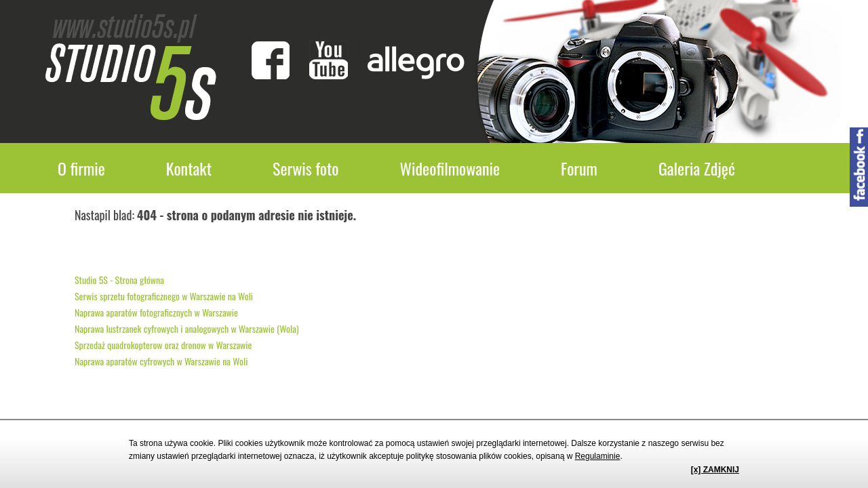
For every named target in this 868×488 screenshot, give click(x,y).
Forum (579, 168)
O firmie (81, 168)
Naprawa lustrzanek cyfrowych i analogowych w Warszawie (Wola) (187, 328)
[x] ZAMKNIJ (715, 470)
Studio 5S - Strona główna (119, 280)
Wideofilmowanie (450, 168)
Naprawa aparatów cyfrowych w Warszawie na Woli (161, 361)
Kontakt (189, 168)
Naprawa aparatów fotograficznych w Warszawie (156, 312)
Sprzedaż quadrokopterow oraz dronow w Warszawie (163, 345)
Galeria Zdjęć (697, 168)
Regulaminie (598, 456)
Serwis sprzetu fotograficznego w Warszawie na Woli (164, 296)
